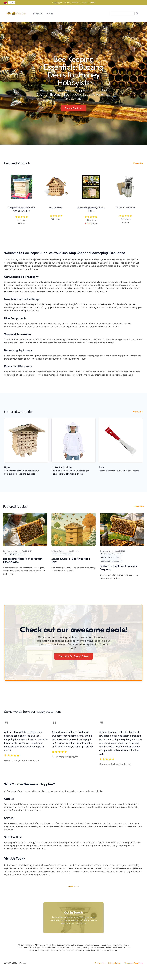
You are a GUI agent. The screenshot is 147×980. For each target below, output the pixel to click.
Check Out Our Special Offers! (73, 656)
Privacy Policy (114, 963)
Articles (50, 13)
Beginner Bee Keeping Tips (112, 554)
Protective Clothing (61, 467)
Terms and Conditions (134, 963)
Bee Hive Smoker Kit (126, 208)
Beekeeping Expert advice (15, 554)
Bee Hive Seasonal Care (62, 554)
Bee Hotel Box (56, 208)
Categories (38, 13)
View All (138, 163)
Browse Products (74, 108)
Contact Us (99, 963)
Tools (101, 467)
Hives (7, 467)
